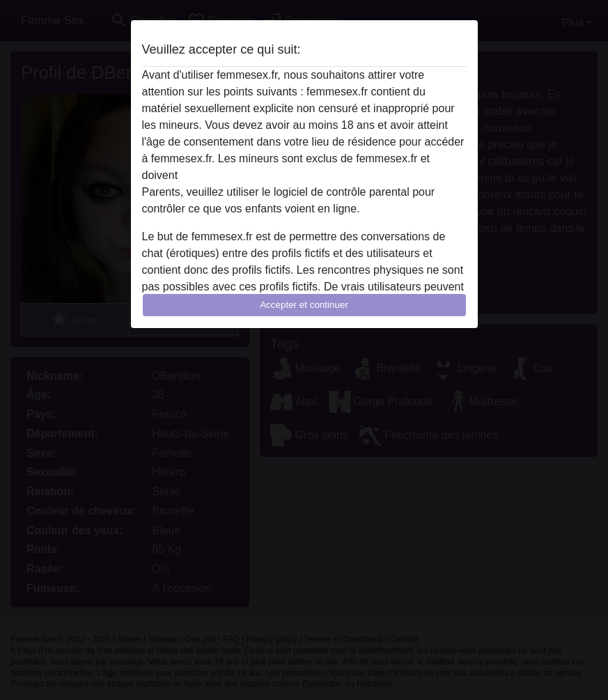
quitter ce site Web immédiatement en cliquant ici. (304, 175)
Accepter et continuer (304, 305)
